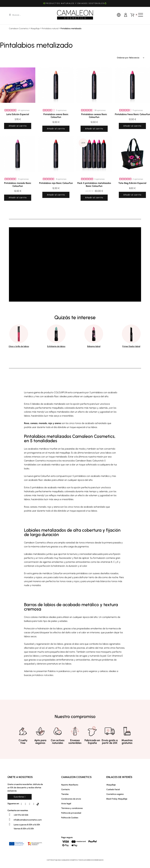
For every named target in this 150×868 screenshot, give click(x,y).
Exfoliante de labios (56, 346)
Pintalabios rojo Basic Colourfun (56, 183)
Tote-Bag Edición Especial (132, 183)
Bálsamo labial (94, 346)
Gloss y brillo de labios (19, 346)
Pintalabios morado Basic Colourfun (18, 184)
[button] (19, 797)
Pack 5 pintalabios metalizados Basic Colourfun (94, 184)
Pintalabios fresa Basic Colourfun (132, 114)
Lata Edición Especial (18, 114)
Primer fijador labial (131, 346)
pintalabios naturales (43, 675)
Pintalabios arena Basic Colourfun (56, 116)
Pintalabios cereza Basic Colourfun (94, 116)
